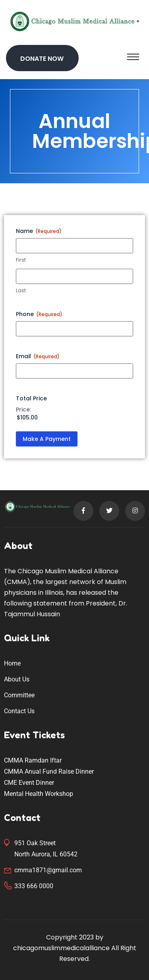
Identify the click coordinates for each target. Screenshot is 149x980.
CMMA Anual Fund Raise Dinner (49, 771)
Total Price (31, 398)
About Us (17, 679)
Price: (23, 409)
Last (21, 291)
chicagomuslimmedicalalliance (61, 948)
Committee (19, 695)
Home (12, 663)
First (21, 260)
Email (38, 356)
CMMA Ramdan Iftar (33, 760)
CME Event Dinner (29, 783)
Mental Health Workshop (39, 794)
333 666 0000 (34, 886)
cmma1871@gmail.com (48, 870)
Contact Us (19, 711)
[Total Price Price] (71, 418)
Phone (39, 314)
